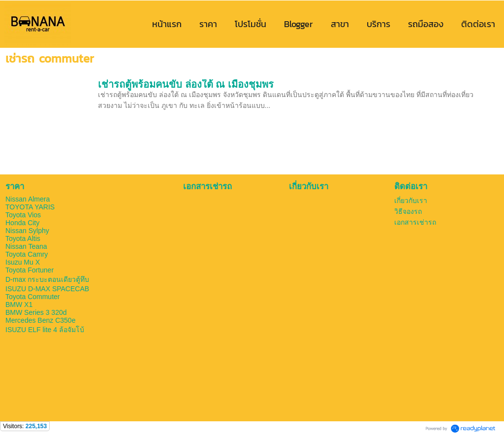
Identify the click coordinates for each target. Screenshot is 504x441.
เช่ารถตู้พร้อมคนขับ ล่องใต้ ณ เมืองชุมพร (186, 84)
